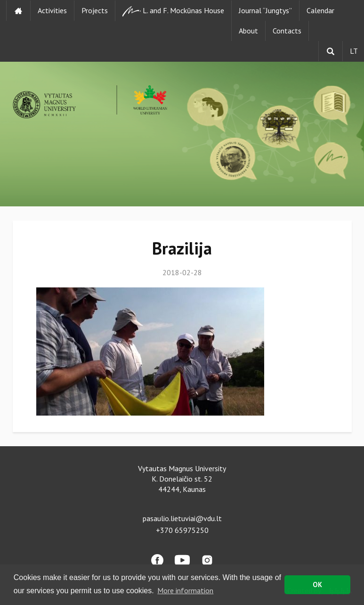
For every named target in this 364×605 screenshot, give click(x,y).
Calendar (320, 10)
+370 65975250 (182, 530)
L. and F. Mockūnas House (173, 11)
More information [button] (185, 590)
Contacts (287, 31)
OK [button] (317, 585)
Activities (52, 10)
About (248, 31)
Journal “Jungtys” (265, 10)
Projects (95, 10)
